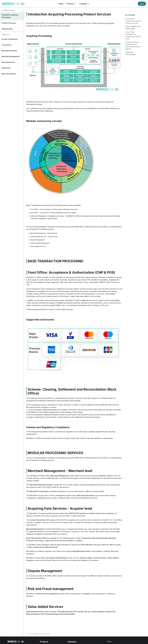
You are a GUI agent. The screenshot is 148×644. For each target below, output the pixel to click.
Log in (142, 4)
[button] (12, 16)
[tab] (12, 39)
